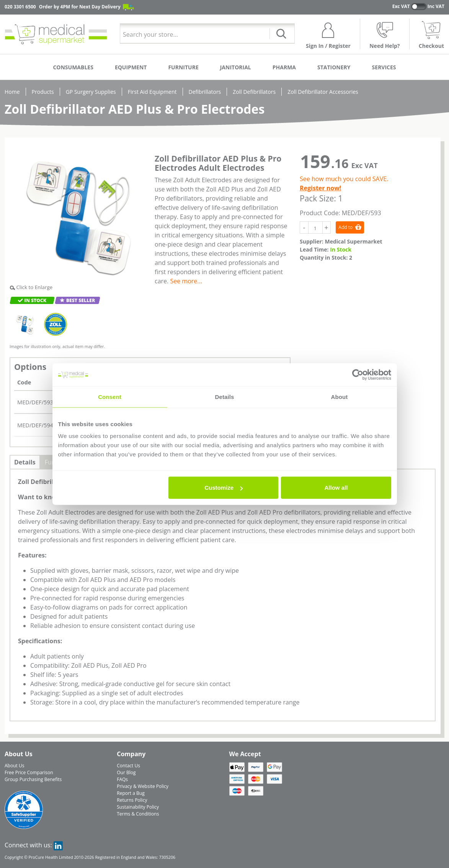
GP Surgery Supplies (91, 92)
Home (12, 92)
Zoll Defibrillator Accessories (323, 92)
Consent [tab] (110, 396)
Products (43, 92)
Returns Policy (132, 800)
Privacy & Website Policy (143, 786)
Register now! (320, 188)
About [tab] (340, 396)
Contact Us (128, 766)
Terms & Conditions (138, 814)
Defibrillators (205, 92)
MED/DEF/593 (35, 402)
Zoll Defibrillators (254, 92)
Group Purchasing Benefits (33, 779)
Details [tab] (225, 396)
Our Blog (126, 772)
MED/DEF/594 (35, 425)
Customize (224, 488)
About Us (14, 766)
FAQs (122, 779)
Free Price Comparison (29, 772)
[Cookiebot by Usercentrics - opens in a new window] (358, 374)
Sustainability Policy (138, 807)
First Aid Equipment (152, 92)
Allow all (336, 488)
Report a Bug (131, 793)
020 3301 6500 (20, 7)
